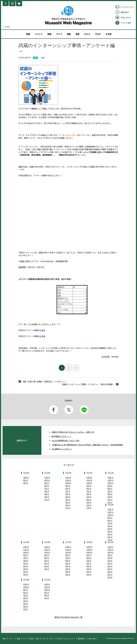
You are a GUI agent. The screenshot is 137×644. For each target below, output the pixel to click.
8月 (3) (68, 489)
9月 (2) (68, 486)
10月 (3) (68, 552)
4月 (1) (47, 494)
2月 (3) (110, 537)
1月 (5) (89, 508)
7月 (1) (47, 489)
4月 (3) (68, 500)
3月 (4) (26, 569)
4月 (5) (110, 532)
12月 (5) (89, 547)
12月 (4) (89, 477)
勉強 (49, 34)
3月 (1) (26, 483)
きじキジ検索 (126, 23)
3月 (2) (47, 566)
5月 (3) (110, 529)
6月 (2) (110, 526)
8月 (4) (89, 489)
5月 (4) (26, 563)
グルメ (87, 34)
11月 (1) (110, 512)
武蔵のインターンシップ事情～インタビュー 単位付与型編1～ (88, 384)
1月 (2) (110, 502)
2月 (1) (68, 505)
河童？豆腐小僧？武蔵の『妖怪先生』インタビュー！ (45, 381)
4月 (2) (110, 494)
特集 (28, 34)
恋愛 (77, 34)
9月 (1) (47, 483)
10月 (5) (110, 515)
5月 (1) (110, 491)
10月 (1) (26, 477)
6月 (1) (110, 563)
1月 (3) (47, 500)
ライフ (59, 34)
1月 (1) (26, 575)
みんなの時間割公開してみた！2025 (65, 440)
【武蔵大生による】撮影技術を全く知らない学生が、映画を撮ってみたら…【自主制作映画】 (88, 445)
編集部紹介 (125, 12)
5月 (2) (47, 491)
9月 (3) (89, 486)
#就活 (43, 58)
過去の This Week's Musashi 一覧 (68, 617)
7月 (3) (110, 523)
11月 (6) (89, 480)
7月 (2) (89, 491)
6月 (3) (68, 561)
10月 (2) (68, 483)
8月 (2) (26, 480)
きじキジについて (128, 7)
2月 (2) (47, 497)
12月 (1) (110, 547)
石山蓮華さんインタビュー (62, 449)
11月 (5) (47, 587)
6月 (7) (47, 598)
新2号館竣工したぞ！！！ (62, 436)
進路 (69, 34)
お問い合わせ (126, 17)
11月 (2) (47, 477)
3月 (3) (89, 502)
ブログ (98, 34)
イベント (39, 34)
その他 (108, 34)
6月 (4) (68, 494)
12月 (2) (68, 477)
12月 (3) (110, 477)
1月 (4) (68, 575)
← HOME (6, 27)
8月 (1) (110, 489)
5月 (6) (89, 497)
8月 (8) (47, 595)
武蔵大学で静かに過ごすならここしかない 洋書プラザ (73, 432)
